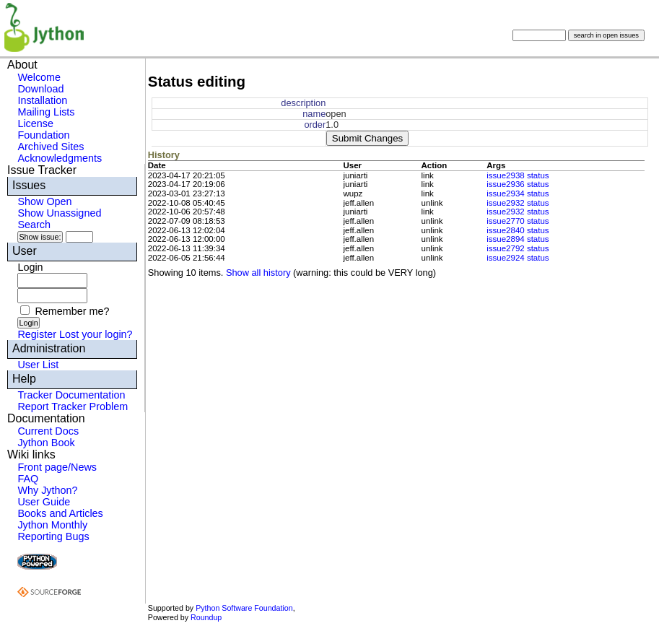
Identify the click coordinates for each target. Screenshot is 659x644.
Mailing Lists (46, 112)
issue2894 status (518, 239)
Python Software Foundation (244, 608)
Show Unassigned (59, 213)
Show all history (258, 273)
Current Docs (48, 431)
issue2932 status (518, 203)
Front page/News (57, 467)
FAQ (28, 479)
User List (38, 365)
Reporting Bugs (53, 536)
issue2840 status (518, 230)
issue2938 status (518, 175)
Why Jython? (47, 490)
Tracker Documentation (71, 395)
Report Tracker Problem (73, 406)
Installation (42, 100)
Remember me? (72, 311)
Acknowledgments (60, 158)
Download (40, 89)
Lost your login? (96, 334)
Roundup (206, 617)
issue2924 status (518, 258)
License (35, 123)
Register (37, 334)
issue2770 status (518, 221)
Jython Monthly (52, 525)
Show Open (44, 201)
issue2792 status (518, 248)
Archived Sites (51, 147)
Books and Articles (60, 513)
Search (34, 225)
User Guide (44, 502)
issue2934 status (518, 193)
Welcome (39, 77)
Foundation (43, 135)
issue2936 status (518, 184)
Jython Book (46, 443)
